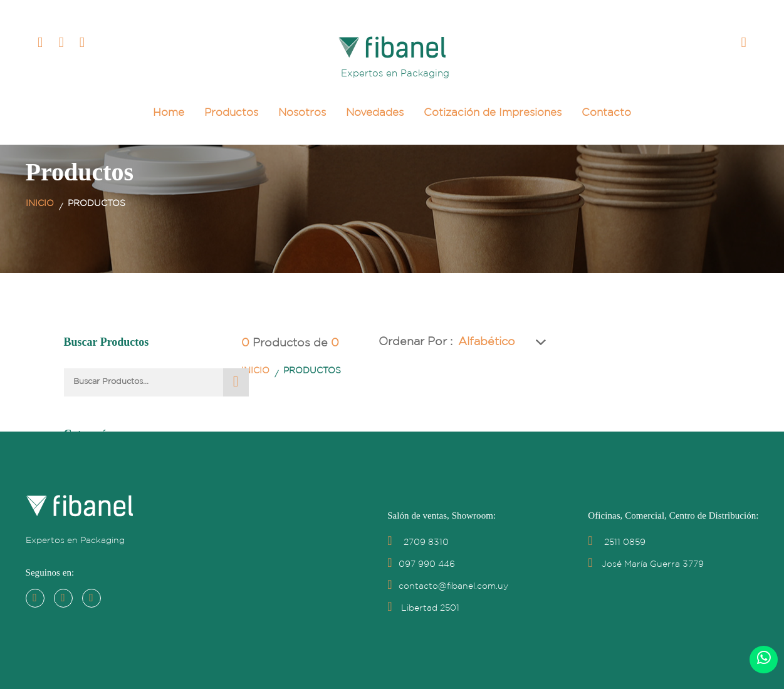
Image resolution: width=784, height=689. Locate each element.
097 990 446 (421, 564)
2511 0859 (616, 542)
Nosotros (302, 113)
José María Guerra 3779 (645, 564)
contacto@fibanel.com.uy (447, 586)
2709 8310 (418, 542)
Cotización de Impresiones (493, 113)
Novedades (375, 113)
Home (169, 113)
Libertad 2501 (423, 608)
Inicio (40, 204)
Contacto (606, 113)
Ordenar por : (426, 342)
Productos (231, 113)
